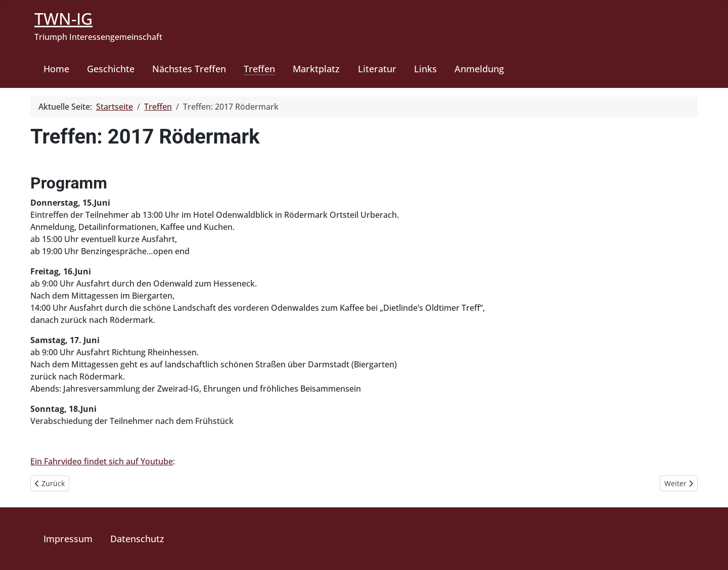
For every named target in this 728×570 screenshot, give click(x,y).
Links (425, 69)
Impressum (68, 539)
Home (56, 69)
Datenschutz (137, 539)
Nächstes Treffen (189, 69)
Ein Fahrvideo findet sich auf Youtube (102, 461)
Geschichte (111, 69)
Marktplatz (316, 69)
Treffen (259, 69)
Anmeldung (479, 69)
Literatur (377, 69)
